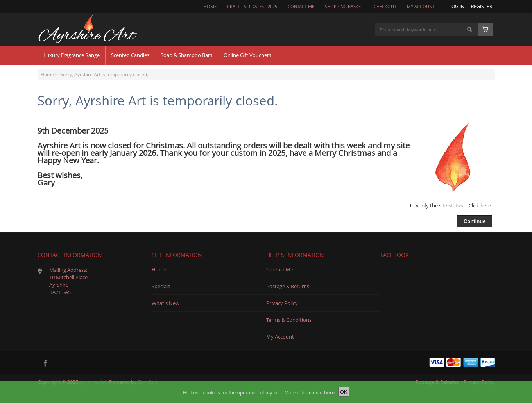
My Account (421, 7)
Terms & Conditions (289, 320)
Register (482, 6)
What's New (166, 303)
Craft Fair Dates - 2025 (252, 7)
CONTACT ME (301, 7)
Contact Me (280, 269)
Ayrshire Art (93, 382)
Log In (457, 6)
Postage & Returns (288, 286)
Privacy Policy (282, 303)
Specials (161, 286)
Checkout (385, 7)
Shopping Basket (344, 7)
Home (210, 7)
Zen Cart (148, 382)
